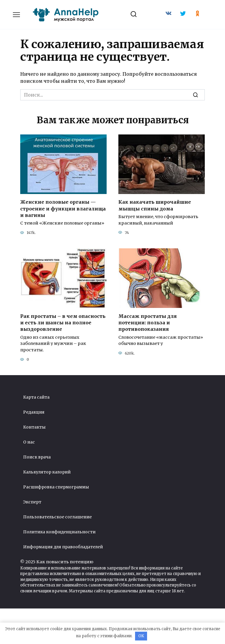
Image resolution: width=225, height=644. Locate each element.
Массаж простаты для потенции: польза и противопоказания (148, 322)
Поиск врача (37, 457)
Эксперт (32, 502)
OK (141, 636)
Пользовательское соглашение (57, 517)
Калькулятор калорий (47, 472)
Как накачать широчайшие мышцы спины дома (155, 205)
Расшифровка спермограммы (56, 487)
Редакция (34, 412)
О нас (29, 442)
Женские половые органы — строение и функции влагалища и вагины (63, 209)
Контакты (34, 427)
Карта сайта (36, 397)
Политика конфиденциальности (59, 532)
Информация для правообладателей (63, 547)
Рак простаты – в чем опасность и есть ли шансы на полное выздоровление (63, 322)
